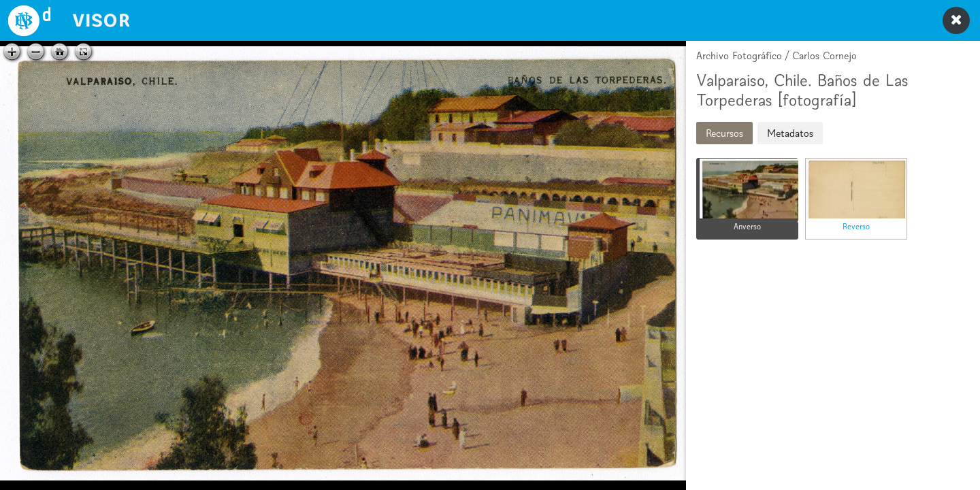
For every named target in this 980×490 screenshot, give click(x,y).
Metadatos (790, 133)
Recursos (724, 133)
